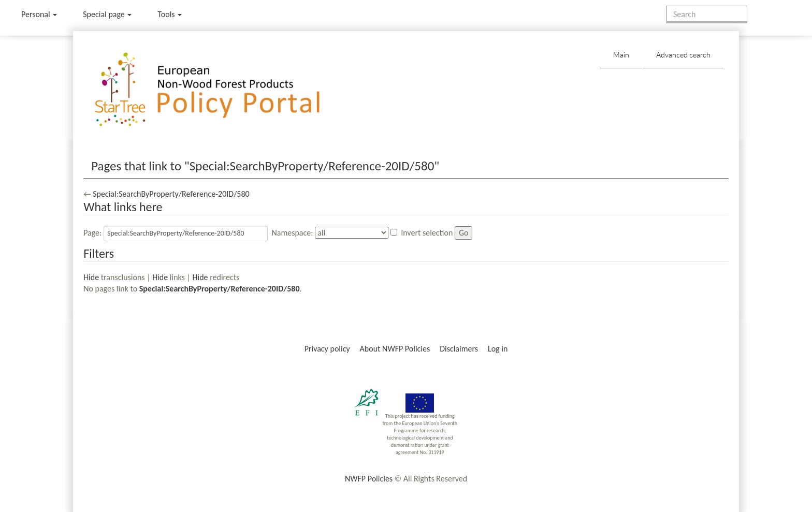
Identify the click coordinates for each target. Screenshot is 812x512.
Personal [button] (39, 14)
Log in (498, 349)
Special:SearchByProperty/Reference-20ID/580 (171, 194)
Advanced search (683, 55)
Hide (91, 277)
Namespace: (292, 233)
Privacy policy (327, 349)
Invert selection (427, 233)
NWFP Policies (369, 479)
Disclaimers (459, 349)
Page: (92, 233)
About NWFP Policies (395, 349)
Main (621, 55)
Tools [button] (170, 14)
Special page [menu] (107, 14)
